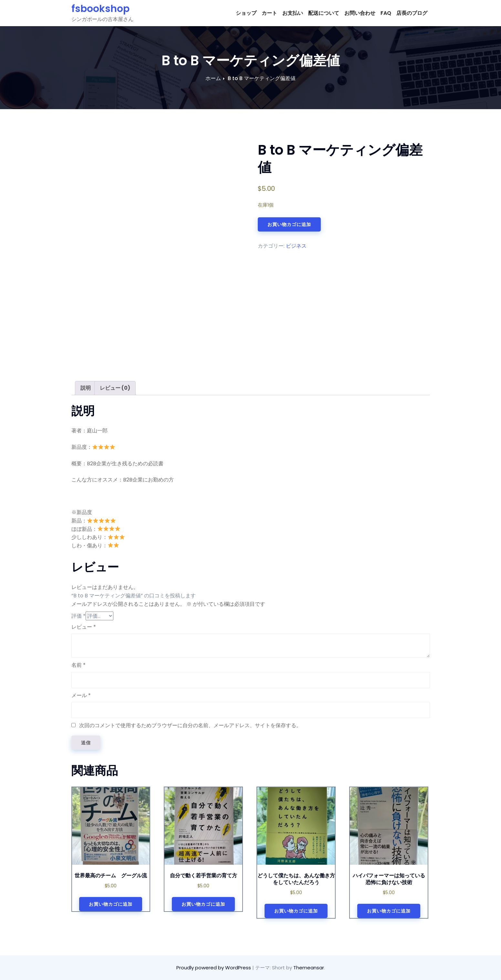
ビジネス (296, 246)
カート (269, 13)
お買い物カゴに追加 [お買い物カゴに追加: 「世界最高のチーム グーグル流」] (111, 904)
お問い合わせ (360, 13)
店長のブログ (412, 13)
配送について (324, 13)
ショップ (246, 13)
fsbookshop (100, 9)
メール (81, 695)
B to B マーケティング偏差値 (262, 78)
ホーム (213, 78)
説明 (86, 388)
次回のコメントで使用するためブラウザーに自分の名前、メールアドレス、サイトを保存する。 (190, 725)
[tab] (86, 388)
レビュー (84, 627)
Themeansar (309, 968)
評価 (78, 616)
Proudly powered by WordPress (214, 968)
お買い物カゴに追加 (289, 224)
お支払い (293, 13)
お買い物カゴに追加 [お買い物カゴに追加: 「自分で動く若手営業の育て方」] (203, 904)
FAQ (386, 13)
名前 (78, 665)
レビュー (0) (115, 388)
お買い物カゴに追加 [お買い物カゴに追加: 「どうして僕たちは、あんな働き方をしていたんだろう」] (296, 911)
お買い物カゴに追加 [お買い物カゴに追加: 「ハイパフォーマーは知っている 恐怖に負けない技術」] (389, 911)
